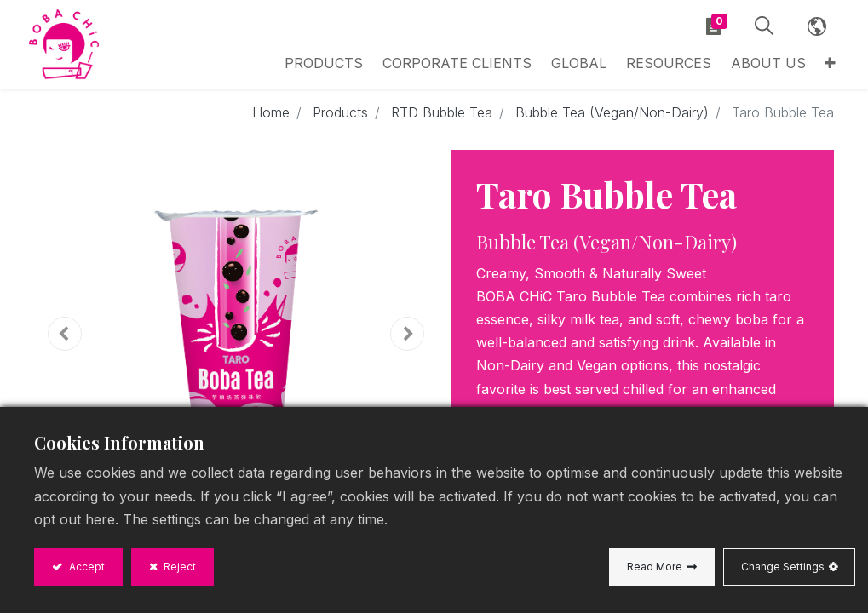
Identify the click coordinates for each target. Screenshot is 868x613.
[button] (822, 66)
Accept (86, 567)
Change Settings (783, 567)
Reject (178, 567)
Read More (655, 567)
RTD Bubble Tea (442, 117)
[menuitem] (593, 66)
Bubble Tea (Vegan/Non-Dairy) (612, 117)
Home (271, 117)
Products (340, 117)
